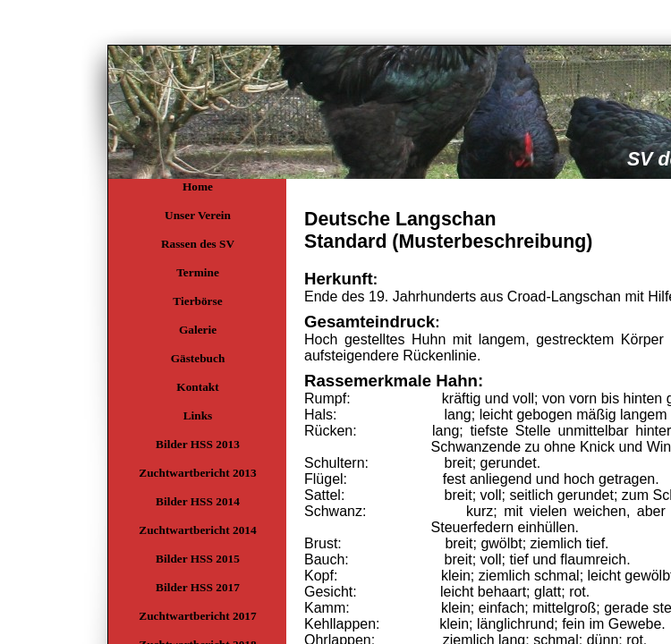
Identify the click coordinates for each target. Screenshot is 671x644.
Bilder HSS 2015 (198, 559)
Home (198, 186)
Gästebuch (198, 358)
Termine (198, 272)
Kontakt (197, 387)
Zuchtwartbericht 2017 (197, 616)
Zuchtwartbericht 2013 (197, 473)
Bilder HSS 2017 (198, 587)
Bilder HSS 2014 (198, 501)
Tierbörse (197, 301)
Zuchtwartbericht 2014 (197, 530)
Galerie (198, 330)
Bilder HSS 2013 (198, 444)
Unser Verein (198, 215)
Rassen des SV (198, 244)
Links (198, 415)
